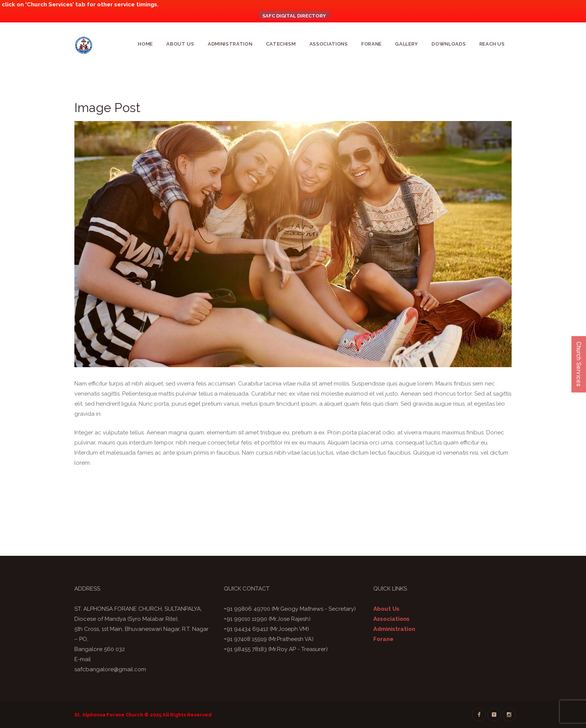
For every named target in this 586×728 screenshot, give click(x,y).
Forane (371, 44)
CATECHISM (281, 44)
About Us (180, 44)
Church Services (579, 364)
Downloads (449, 44)
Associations (329, 44)
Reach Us (492, 44)
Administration (230, 44)
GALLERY (407, 44)
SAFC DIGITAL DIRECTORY (294, 16)
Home (145, 44)
